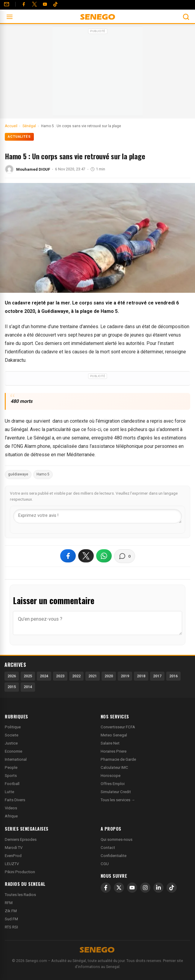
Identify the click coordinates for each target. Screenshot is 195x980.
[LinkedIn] (158, 888)
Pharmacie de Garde (118, 759)
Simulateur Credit (116, 792)
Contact (108, 848)
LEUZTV (12, 864)
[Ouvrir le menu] (10, 17)
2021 (93, 676)
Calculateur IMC (114, 767)
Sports (11, 776)
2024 (44, 676)
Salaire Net (110, 743)
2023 (60, 676)
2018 (141, 676)
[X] (119, 888)
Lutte (9, 792)
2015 (12, 687)
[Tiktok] (55, 4)
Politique (13, 727)
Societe (12, 735)
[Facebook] (24, 4)
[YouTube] (45, 4)
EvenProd (13, 856)
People (11, 767)
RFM (9, 903)
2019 (125, 676)
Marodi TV (14, 848)
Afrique (11, 816)
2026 (12, 676)
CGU (105, 864)
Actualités (19, 137)
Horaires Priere (114, 751)
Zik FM (11, 911)
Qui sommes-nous (117, 839)
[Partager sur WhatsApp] (104, 556)
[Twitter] (34, 4)
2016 (173, 676)
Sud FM (11, 919)
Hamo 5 (43, 474)
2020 (109, 676)
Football (12, 784)
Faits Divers (15, 800)
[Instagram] (145, 888)
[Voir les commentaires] (125, 556)
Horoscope (111, 776)
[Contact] (7, 4)
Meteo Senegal (114, 735)
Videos (11, 808)
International (16, 759)
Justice (11, 743)
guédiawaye (18, 474)
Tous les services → (118, 800)
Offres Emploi (113, 784)
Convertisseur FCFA (118, 727)
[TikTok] (172, 888)
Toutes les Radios (20, 895)
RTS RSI (11, 927)
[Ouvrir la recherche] (186, 17)
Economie (13, 751)
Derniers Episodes (21, 839)
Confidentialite (114, 856)
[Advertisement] (98, 73)
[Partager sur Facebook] (68, 556)
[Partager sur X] (86, 556)
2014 (28, 687)
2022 (76, 676)
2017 (157, 676)
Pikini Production (20, 872)
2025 (28, 676)
